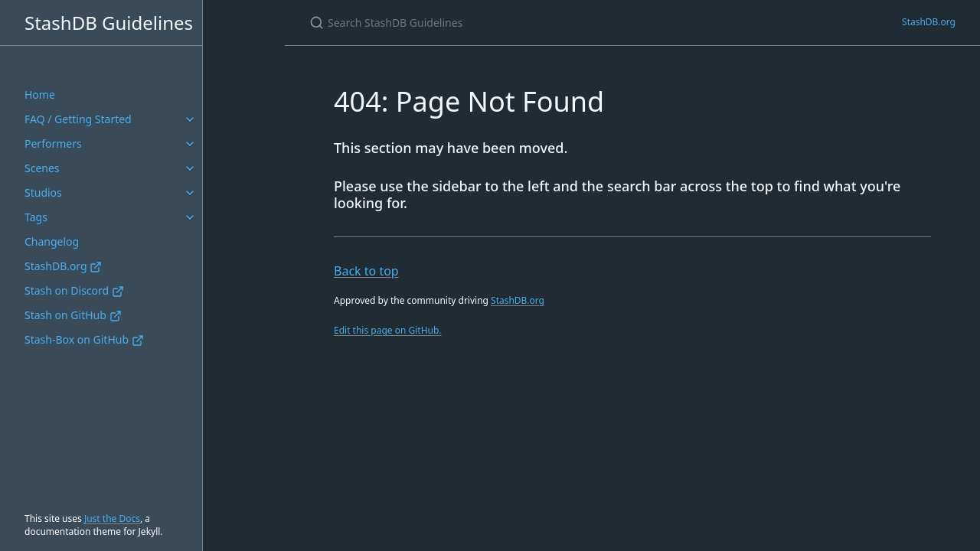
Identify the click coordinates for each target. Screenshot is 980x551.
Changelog (52, 241)
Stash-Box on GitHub (84, 339)
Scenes (42, 168)
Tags (36, 217)
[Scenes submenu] (190, 168)
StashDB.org (63, 266)
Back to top (366, 271)
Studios (43, 192)
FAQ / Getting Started (78, 119)
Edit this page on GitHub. (388, 330)
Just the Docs (112, 518)
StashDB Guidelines (109, 23)
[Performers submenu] (190, 144)
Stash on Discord (74, 290)
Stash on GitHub (73, 315)
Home (40, 95)
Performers (53, 143)
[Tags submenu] (190, 217)
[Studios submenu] (190, 193)
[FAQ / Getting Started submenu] (190, 119)
